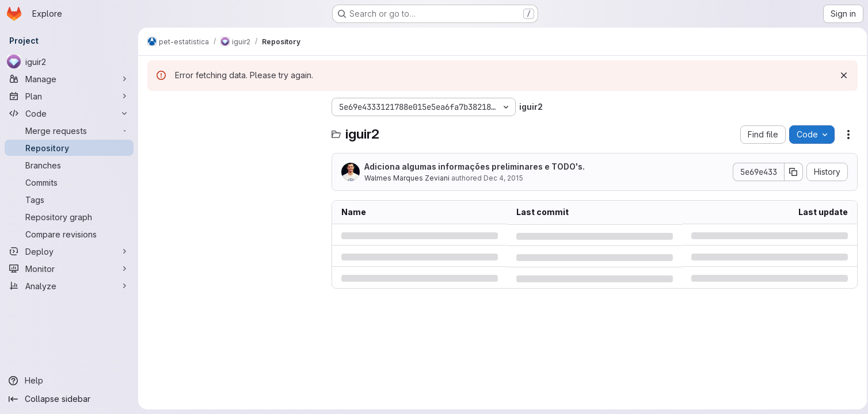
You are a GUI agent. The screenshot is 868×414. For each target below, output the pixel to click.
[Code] (69, 113)
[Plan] (69, 96)
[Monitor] (69, 269)
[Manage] (69, 79)
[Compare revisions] (69, 234)
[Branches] (69, 165)
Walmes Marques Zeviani (407, 178)
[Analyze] (69, 286)
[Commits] (69, 182)
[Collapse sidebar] (69, 399)
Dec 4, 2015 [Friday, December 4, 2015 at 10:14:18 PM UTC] (503, 178)
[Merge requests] (69, 131)
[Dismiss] (840, 75)
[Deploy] (69, 251)
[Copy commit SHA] (790, 172)
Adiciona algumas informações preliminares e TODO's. (475, 166)
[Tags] (69, 200)
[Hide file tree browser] (157, 107)
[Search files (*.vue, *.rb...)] (234, 130)
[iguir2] (69, 62)
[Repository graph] (69, 217)
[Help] (69, 381)
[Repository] (69, 148)
